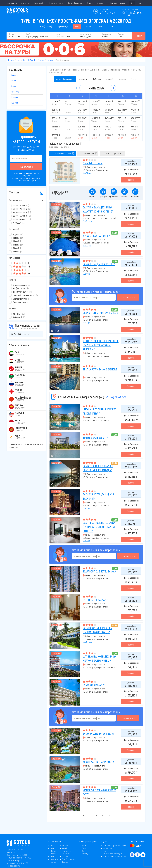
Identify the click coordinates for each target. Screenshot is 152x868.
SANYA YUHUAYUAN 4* (94, 685)
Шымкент (54, 862)
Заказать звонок (128, 297)
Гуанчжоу (50, 60)
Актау (52, 856)
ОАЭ (83, 851)
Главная (11, 60)
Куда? (28, 34)
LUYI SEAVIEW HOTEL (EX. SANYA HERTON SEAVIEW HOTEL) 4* (100, 658)
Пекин (14, 81)
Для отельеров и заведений (113, 854)
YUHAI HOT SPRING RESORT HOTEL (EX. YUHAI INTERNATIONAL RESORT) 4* (101, 345)
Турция (84, 846)
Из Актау (122, 79)
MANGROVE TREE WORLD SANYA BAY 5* (99, 792)
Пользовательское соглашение (114, 856)
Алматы (53, 846)
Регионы (88, 27)
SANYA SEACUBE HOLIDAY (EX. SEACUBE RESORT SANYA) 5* (98, 468)
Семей (65, 848)
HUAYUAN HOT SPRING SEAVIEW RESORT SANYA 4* (99, 411)
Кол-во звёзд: (107, 34)
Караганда (54, 859)
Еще (134, 79)
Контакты (100, 3)
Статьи (110, 27)
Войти (139, 3)
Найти (139, 36)
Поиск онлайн (40, 3)
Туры (77, 27)
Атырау (65, 846)
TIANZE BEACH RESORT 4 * (96, 438)
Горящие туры (12, 3)
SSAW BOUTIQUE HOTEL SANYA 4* (100, 571)
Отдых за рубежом (57, 3)
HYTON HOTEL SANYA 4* (95, 600)
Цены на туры (25, 3)
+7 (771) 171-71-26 (107, 13)
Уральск (65, 856)
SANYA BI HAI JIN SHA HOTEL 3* (99, 264)
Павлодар (66, 862)
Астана (53, 848)
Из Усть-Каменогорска (65, 79)
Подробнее (131, 180)
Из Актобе (110, 79)
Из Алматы (83, 79)
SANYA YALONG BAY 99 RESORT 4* (100, 733)
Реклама (106, 851)
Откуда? (12, 34)
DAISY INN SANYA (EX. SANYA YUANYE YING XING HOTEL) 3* (98, 209)
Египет (84, 848)
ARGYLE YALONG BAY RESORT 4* (99, 762)
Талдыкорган (67, 851)
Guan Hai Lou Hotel (93, 163)
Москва (53, 851)
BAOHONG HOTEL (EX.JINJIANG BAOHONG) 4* (98, 496)
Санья (14, 86)
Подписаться (26, 167)
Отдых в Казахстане (76, 3)
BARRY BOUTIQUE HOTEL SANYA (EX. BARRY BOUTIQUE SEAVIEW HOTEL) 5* (99, 527)
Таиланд (85, 854)
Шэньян (15, 97)
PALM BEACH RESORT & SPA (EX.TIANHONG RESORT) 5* (97, 630)
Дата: (58, 34)
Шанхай (15, 103)
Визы (100, 27)
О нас (90, 3)
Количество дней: (86, 34)
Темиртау (66, 854)
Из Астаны (97, 79)
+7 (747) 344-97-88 (116, 397)
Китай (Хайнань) (45, 27)
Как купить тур (108, 848)
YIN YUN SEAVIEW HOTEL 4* (97, 236)
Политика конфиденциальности (114, 846)
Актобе (53, 854)
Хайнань (15, 75)
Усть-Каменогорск (69, 859)
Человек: (121, 34)
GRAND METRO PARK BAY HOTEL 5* (101, 313)
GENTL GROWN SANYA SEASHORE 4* (100, 371)
